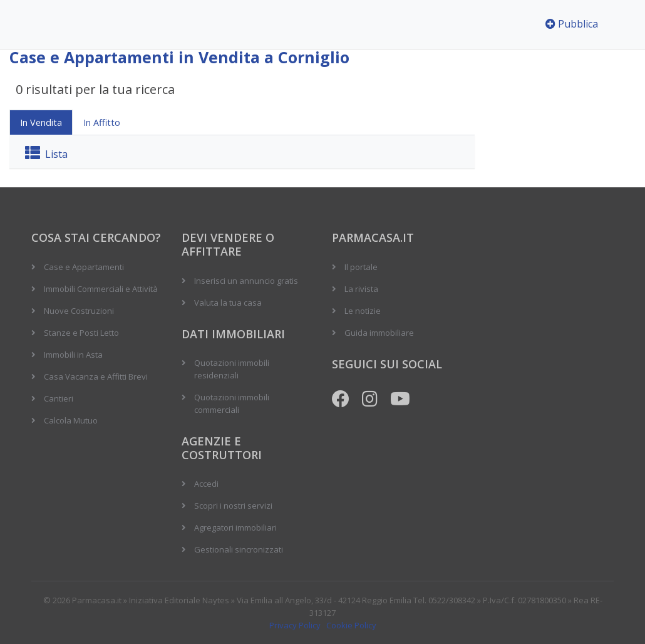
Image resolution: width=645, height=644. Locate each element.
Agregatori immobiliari (235, 527)
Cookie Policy (351, 625)
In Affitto (102, 122)
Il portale (361, 267)
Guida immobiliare (379, 333)
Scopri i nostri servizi (233, 506)
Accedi (206, 484)
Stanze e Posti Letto (81, 333)
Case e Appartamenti (84, 267)
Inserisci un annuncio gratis (246, 281)
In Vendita (41, 122)
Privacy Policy (295, 625)
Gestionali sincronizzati (239, 549)
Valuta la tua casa (228, 303)
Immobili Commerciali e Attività (101, 289)
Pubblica (572, 24)
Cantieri (59, 398)
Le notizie (363, 311)
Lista (46, 154)
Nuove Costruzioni (79, 311)
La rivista (361, 289)
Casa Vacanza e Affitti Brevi (96, 377)
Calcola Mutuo (71, 420)
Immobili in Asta (73, 355)
